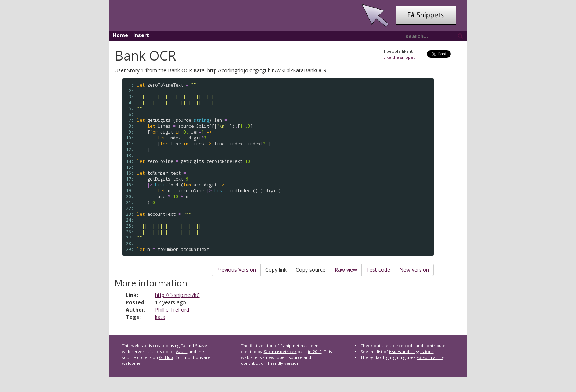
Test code (378, 270)
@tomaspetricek (280, 351)
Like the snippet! (399, 57)
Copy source (311, 270)
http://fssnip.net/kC (177, 295)
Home (120, 35)
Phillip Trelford (172, 310)
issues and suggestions (411, 351)
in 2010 (315, 351)
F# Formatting (431, 357)
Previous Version (236, 270)
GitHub (166, 357)
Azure (182, 351)
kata (160, 317)
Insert (141, 35)
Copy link (276, 270)
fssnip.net (290, 346)
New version (414, 270)
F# (183, 346)
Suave (201, 346)
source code (402, 346)
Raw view (346, 270)
